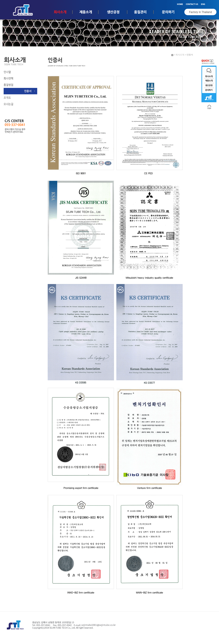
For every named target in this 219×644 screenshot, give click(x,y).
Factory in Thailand (200, 12)
